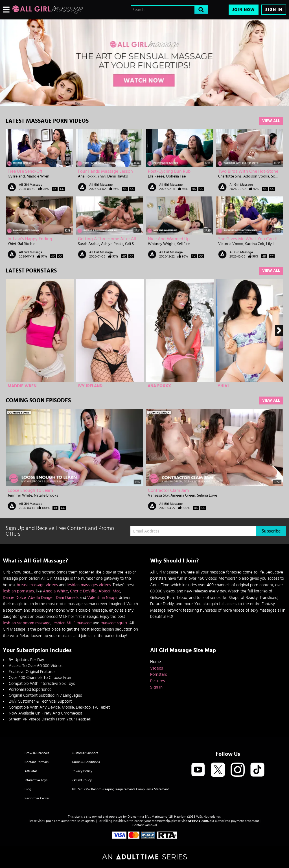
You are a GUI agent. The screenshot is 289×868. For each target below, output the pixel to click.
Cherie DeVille (83, 591)
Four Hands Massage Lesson (105, 171)
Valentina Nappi (102, 598)
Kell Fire (183, 244)
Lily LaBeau (276, 244)
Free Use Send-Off (25, 171)
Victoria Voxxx (231, 244)
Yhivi (101, 176)
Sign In (274, 10)
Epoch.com (52, 821)
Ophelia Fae (176, 176)
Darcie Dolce (14, 598)
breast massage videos (37, 585)
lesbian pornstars (18, 591)
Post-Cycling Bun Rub (169, 171)
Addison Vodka (256, 176)
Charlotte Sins (230, 176)
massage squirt (114, 623)
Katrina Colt (255, 244)
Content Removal (145, 825)
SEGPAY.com (198, 821)
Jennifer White (20, 495)
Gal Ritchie (26, 244)
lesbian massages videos (89, 585)
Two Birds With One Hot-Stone (248, 171)
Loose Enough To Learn (30, 490)
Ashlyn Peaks (112, 244)
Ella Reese (156, 176)
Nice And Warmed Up (169, 239)
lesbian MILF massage (72, 623)
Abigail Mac (109, 591)
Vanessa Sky (158, 495)
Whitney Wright (161, 244)
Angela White (55, 591)
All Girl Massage (31, 185)
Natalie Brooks (46, 495)
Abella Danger (41, 598)
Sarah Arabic (89, 244)
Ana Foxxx (87, 176)
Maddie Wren (38, 176)
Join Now (244, 10)
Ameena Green (183, 495)
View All (271, 121)
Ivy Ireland (16, 176)
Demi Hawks (118, 176)
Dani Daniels (67, 598)
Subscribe (271, 531)
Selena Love (207, 495)
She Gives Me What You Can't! (248, 239)
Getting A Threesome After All (107, 239)
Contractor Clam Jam (168, 490)
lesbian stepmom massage (27, 623)
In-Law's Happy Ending (30, 239)
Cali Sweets (134, 244)
